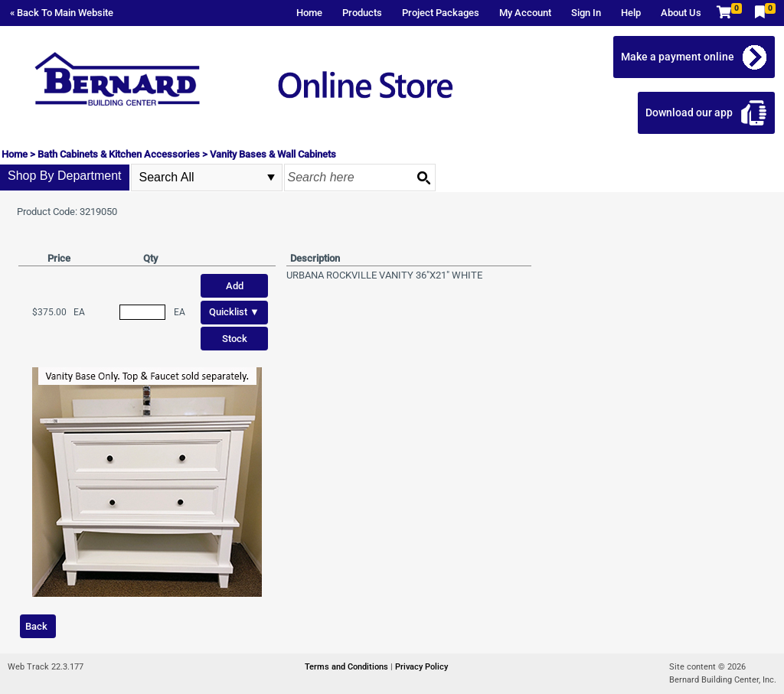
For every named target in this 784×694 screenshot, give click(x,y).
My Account (525, 13)
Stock (235, 339)
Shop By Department (65, 176)
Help (631, 13)
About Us (681, 13)
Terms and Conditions (348, 667)
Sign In (586, 13)
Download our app (689, 112)
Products (362, 13)
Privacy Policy (421, 667)
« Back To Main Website (62, 13)
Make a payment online (678, 57)
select (271, 178)
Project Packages (441, 13)
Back (36, 626)
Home (309, 13)
